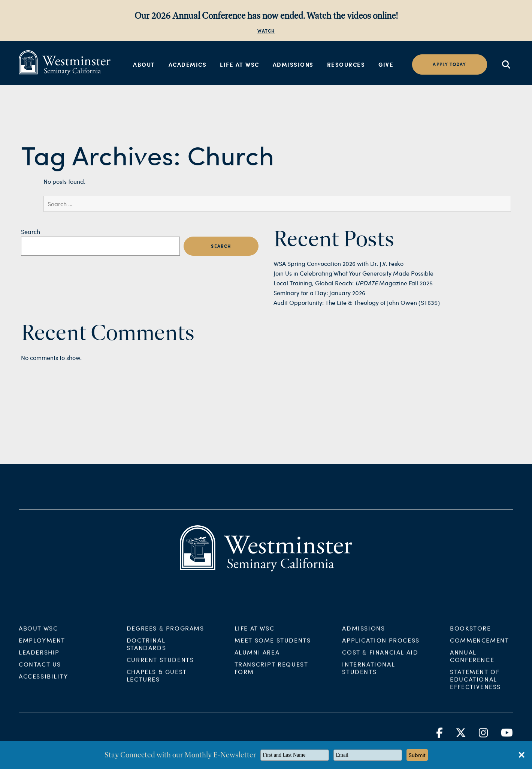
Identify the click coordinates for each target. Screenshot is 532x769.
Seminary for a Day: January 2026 (319, 293)
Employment (42, 646)
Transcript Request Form (271, 674)
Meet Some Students (273, 646)
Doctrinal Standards (146, 650)
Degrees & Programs (165, 634)
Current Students (160, 665)
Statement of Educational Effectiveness (475, 685)
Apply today (449, 64)
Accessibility (43, 682)
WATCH (266, 31)
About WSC (38, 634)
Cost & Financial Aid (380, 658)
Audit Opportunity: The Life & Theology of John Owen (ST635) (357, 302)
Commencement (479, 646)
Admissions (293, 64)
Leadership (39, 658)
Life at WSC (240, 64)
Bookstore (470, 634)
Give (386, 64)
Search (31, 232)
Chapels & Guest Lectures (157, 681)
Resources (346, 64)
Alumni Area (257, 658)
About (144, 64)
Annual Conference (472, 662)
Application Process (381, 646)
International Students (368, 674)
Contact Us (40, 670)
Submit (417, 755)
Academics (188, 64)
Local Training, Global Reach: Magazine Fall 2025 (353, 283)
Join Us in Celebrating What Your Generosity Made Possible (353, 273)
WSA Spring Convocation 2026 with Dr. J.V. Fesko (338, 263)
